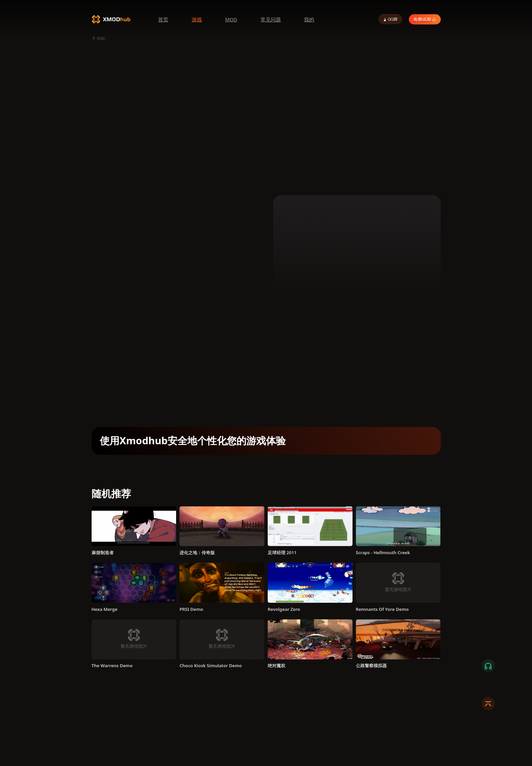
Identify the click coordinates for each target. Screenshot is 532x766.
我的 (309, 19)
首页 (163, 19)
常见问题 (271, 19)
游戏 (197, 19)
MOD (231, 19)
